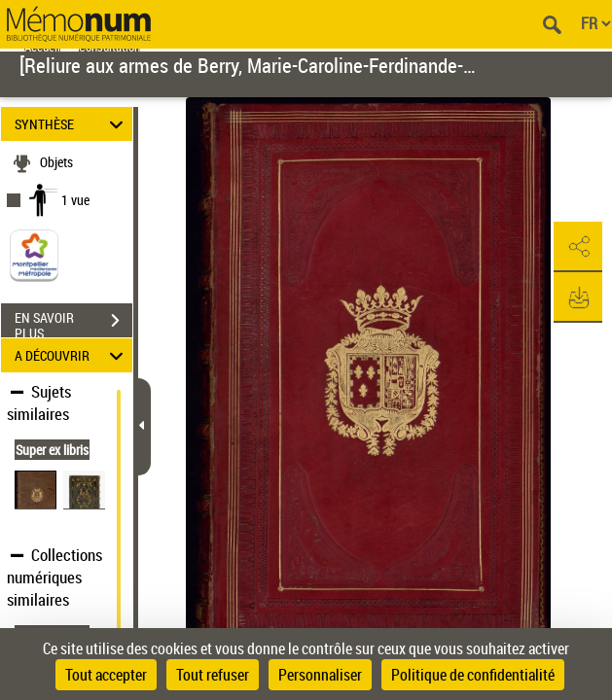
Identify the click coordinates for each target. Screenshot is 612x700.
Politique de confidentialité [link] (473, 675)
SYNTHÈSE (72, 124)
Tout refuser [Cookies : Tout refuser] (213, 675)
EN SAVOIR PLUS (73, 323)
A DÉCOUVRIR (72, 355)
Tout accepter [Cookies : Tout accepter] (106, 675)
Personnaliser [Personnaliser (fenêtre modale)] (320, 675)
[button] (578, 247)
